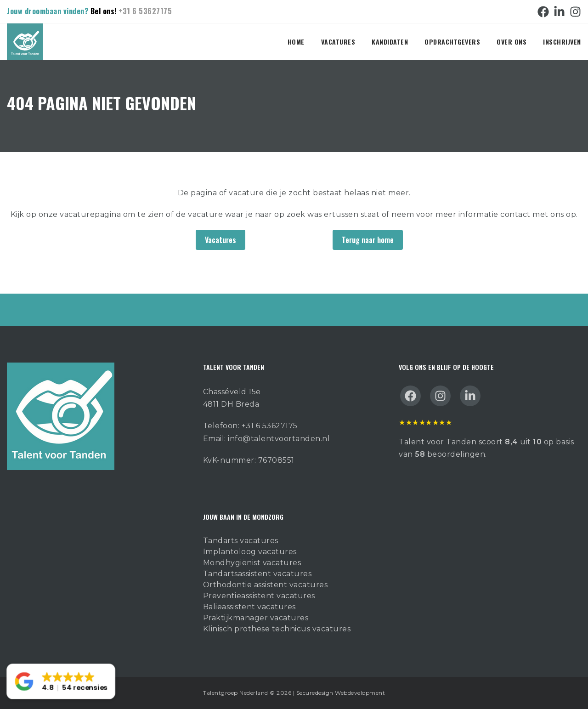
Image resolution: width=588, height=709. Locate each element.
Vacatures (338, 42)
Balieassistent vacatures (249, 607)
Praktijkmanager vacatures (256, 618)
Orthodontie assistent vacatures (266, 585)
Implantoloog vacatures (250, 552)
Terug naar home (368, 240)
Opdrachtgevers (452, 42)
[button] (61, 682)
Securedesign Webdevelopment (341, 693)
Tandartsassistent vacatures (257, 574)
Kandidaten (390, 42)
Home (296, 42)
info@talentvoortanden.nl (279, 439)
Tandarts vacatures (241, 541)
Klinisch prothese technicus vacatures (277, 629)
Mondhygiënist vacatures (252, 563)
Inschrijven (562, 42)
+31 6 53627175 (145, 11)
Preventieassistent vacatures (259, 596)
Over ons (512, 42)
